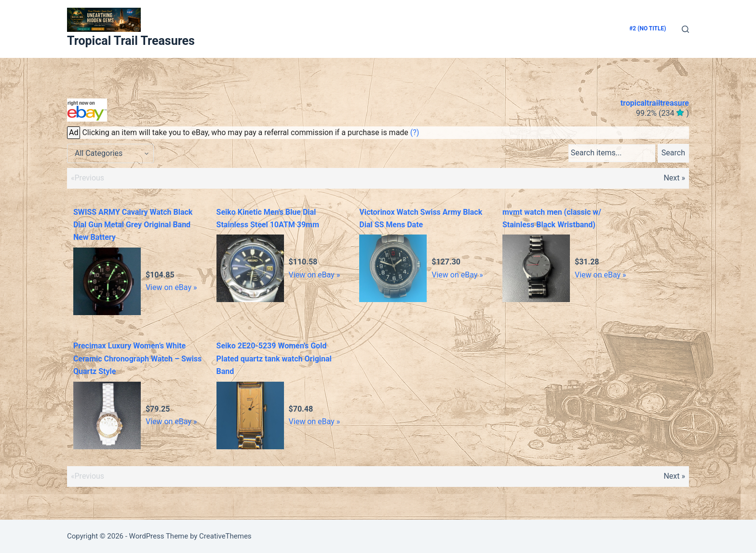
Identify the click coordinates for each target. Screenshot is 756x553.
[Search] (685, 29)
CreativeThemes (225, 536)
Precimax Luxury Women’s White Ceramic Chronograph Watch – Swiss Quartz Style (137, 359)
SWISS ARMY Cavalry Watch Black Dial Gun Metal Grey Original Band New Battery (133, 225)
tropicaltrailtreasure (655, 103)
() (662, 113)
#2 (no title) (648, 28)
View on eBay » (171, 287)
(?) (415, 132)
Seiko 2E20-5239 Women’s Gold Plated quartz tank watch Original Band (274, 359)
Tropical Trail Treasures (131, 41)
